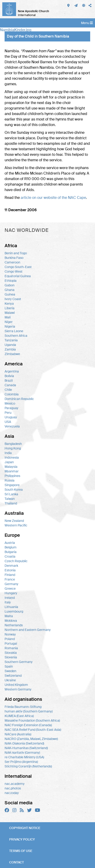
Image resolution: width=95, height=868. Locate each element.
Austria (10, 543)
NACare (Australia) (18, 734)
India (8, 453)
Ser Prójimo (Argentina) (21, 762)
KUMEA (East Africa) (19, 716)
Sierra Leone (14, 331)
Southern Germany (19, 662)
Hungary (11, 593)
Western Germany (18, 689)
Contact (17, 862)
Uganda (10, 345)
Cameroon (12, 262)
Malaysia (11, 467)
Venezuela (12, 426)
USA (8, 422)
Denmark (11, 566)
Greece (10, 589)
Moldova (11, 621)
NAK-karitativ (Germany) (22, 753)
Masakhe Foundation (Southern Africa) (32, 720)
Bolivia (9, 376)
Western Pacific (16, 525)
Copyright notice (25, 828)
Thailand (11, 503)
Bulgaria (11, 552)
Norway (10, 634)
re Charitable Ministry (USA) (24, 757)
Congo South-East (18, 267)
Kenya (9, 304)
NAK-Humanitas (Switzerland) (26, 748)
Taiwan (10, 499)
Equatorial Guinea (18, 276)
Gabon (10, 285)
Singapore (12, 485)
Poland (10, 639)
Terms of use (21, 851)
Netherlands (14, 625)
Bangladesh (13, 444)
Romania (11, 648)
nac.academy (15, 784)
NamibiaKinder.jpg (16, 30)
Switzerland (13, 676)
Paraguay (11, 408)
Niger (9, 322)
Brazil (9, 381)
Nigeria (10, 326)
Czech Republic (16, 561)
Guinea (10, 294)
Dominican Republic (19, 399)
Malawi (10, 313)
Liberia (10, 308)
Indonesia (12, 457)
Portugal (11, 643)
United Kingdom (16, 685)
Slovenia (11, 657)
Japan (9, 462)
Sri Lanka (11, 494)
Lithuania (11, 607)
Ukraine (10, 680)
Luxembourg (14, 611)
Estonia (10, 570)
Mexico (10, 403)
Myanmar (12, 471)
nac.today (12, 793)
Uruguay (11, 417)
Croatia (10, 556)
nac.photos (13, 788)
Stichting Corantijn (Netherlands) (28, 766)
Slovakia (11, 653)
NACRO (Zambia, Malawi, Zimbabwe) (31, 739)
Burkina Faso (14, 258)
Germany (11, 584)
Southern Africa (16, 336)
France (10, 579)
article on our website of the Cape (53, 198)
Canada (10, 385)
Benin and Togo (16, 253)
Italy (8, 602)
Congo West (14, 271)
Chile (8, 390)
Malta (9, 616)
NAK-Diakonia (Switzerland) (24, 743)
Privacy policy (22, 839)
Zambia (10, 349)
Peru (8, 413)
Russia (10, 480)
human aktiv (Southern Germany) (29, 711)
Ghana (10, 290)
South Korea (14, 490)
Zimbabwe (12, 354)
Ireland (10, 598)
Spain (9, 666)
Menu (87, 23)
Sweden (10, 671)
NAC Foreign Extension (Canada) (28, 725)
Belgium (11, 547)
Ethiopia (11, 281)
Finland (10, 575)
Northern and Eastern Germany (28, 630)
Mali (8, 317)
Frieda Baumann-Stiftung (23, 707)
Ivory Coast (13, 299)
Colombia (12, 394)
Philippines (12, 476)
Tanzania (11, 340)
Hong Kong (13, 448)
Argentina (12, 371)
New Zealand (14, 521)
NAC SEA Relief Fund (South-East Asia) (33, 730)
